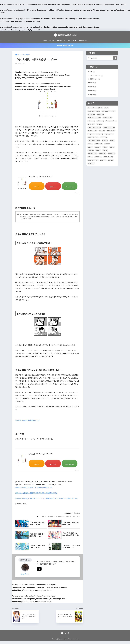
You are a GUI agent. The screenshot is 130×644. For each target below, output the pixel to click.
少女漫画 (92, 87)
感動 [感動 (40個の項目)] (105, 151)
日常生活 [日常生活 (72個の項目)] (112, 154)
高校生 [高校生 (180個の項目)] (91, 164)
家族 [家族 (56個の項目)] (105, 148)
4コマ (45, 520)
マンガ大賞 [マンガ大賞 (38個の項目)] (111, 131)
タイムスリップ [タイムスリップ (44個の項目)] (111, 121)
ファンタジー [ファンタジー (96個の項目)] (92, 131)
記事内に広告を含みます (65, 45)
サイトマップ (72, 41)
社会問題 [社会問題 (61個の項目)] (98, 157)
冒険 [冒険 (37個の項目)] (112, 141)
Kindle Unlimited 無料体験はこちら (28, 420)
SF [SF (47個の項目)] (106, 108)
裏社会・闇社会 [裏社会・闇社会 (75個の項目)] (93, 161)
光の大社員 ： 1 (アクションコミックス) (42, 177)
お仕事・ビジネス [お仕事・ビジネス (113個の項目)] (94, 112)
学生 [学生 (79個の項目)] (90, 148)
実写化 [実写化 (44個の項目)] (98, 148)
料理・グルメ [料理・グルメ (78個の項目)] (92, 154)
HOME (65, 636)
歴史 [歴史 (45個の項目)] (90, 157)
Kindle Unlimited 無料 (57, 520)
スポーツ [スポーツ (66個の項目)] (91, 121)
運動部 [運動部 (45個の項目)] (103, 161)
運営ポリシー (83, 41)
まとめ (92, 72)
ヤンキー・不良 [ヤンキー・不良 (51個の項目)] (93, 138)
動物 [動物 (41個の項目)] (90, 144)
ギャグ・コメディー (73, 520)
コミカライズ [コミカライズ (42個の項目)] (107, 118)
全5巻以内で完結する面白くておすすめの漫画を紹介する (35, 488)
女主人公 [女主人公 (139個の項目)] (98, 144)
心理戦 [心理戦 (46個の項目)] (91, 151)
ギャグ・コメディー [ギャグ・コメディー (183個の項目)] (94, 118)
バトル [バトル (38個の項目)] (99, 125)
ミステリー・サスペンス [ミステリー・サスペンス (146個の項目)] (95, 134)
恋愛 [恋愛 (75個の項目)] (98, 151)
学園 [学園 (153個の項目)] (107, 144)
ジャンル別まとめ (49, 41)
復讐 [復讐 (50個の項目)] (112, 148)
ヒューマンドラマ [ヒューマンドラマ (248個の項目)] (109, 128)
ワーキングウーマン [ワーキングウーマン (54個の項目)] (94, 141)
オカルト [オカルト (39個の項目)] (100, 115)
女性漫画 (92, 83)
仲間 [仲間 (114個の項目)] (105, 141)
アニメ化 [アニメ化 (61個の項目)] (91, 115)
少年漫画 (92, 91)
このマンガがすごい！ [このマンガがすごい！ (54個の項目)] (109, 112)
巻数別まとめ (61, 41)
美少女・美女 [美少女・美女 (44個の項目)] (108, 157)
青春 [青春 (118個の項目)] (111, 161)
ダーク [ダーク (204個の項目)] (91, 125)
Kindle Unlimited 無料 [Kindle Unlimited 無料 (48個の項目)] (95, 108)
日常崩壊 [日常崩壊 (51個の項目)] (103, 154)
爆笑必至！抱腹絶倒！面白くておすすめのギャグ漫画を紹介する (38, 493)
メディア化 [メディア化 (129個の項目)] (109, 134)
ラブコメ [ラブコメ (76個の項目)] (104, 138)
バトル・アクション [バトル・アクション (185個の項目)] (94, 128)
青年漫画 (77, 516)
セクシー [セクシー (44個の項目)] (100, 121)
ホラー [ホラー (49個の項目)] (102, 131)
